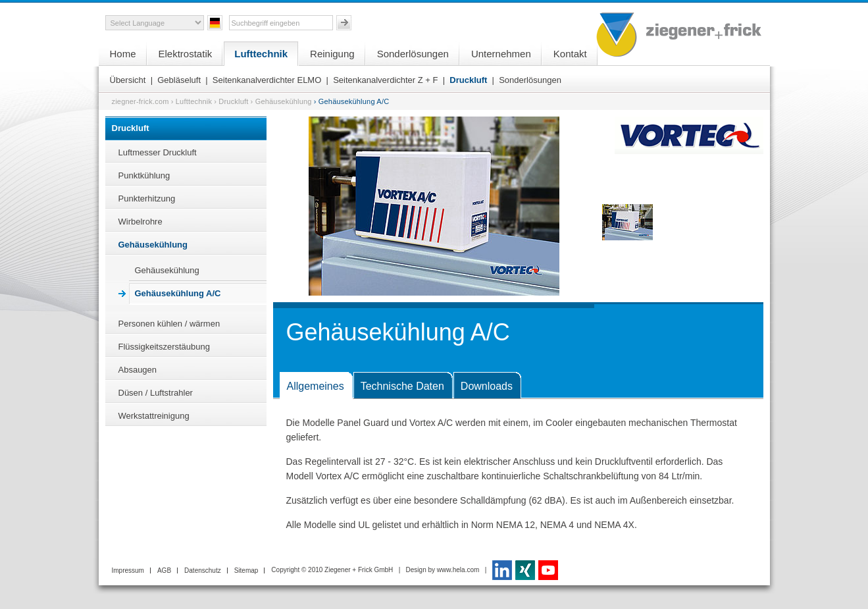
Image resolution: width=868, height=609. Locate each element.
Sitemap (246, 570)
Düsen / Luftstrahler (156, 393)
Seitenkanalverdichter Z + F (385, 80)
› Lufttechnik (192, 101)
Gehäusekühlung (153, 245)
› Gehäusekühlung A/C (352, 101)
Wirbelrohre (140, 222)
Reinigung (332, 54)
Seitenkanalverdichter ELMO (267, 80)
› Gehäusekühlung (281, 101)
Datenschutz (203, 570)
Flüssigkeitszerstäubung (164, 347)
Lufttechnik (261, 54)
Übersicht (128, 80)
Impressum (128, 570)
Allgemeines (316, 386)
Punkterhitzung (147, 199)
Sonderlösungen (413, 54)
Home (123, 54)
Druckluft (468, 80)
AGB (164, 570)
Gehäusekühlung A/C (178, 293)
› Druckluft (231, 101)
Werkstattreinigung (154, 416)
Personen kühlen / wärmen (169, 324)
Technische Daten (402, 386)
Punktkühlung (144, 175)
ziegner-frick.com (140, 101)
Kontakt (570, 54)
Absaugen (138, 370)
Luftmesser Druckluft (158, 152)
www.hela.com (458, 570)
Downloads (487, 386)
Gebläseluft (179, 80)
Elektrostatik (186, 54)
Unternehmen (501, 54)
